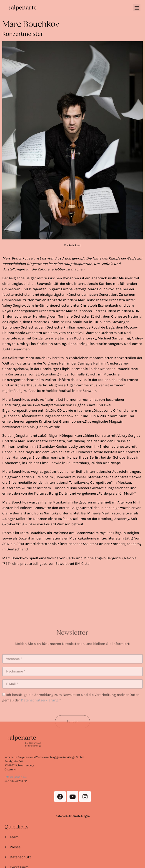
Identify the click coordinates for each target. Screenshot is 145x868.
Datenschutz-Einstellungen (73, 850)
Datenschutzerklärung (40, 725)
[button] (137, 6)
